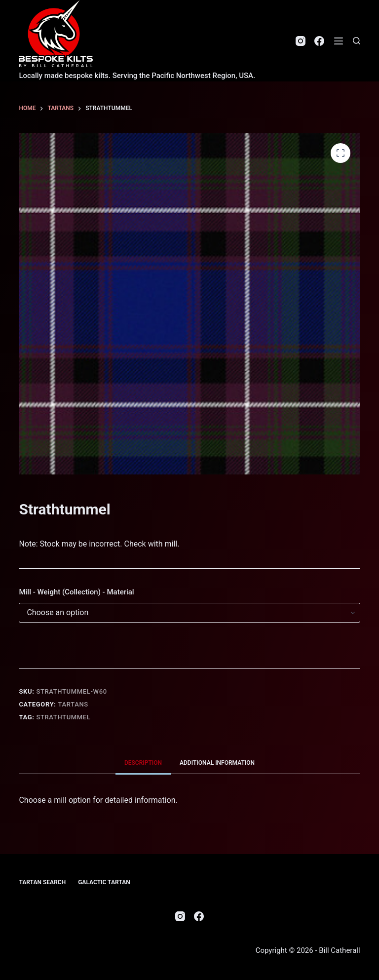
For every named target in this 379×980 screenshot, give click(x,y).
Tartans (73, 704)
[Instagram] (301, 41)
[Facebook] (319, 41)
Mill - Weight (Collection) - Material (76, 592)
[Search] (357, 41)
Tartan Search (42, 882)
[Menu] (339, 41)
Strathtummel (63, 717)
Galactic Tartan (104, 882)
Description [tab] (143, 763)
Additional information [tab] (217, 763)
